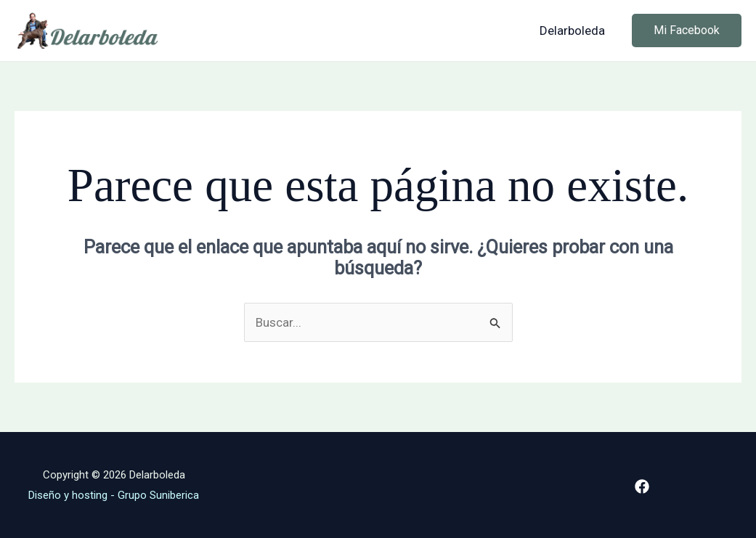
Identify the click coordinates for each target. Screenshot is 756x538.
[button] (687, 30)
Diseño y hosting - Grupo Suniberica (114, 495)
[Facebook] (642, 486)
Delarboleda (572, 30)
